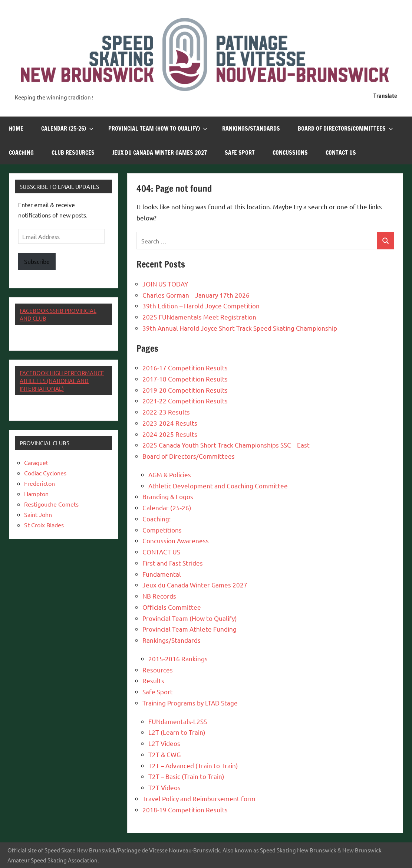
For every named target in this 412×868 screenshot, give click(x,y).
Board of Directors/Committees (345, 128)
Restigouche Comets (51, 504)
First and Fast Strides (173, 563)
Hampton (36, 494)
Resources (158, 670)
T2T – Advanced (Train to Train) (193, 765)
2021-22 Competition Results (185, 401)
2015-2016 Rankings (178, 659)
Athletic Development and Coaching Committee (218, 486)
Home (16, 128)
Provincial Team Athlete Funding (189, 629)
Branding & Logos (168, 496)
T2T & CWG (164, 754)
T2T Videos (164, 787)
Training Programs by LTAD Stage (190, 703)
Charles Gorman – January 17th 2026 (196, 295)
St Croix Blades (44, 525)
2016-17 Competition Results (185, 368)
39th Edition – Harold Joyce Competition (201, 306)
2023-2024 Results (170, 423)
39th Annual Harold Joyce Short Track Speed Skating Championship (240, 328)
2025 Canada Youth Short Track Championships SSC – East (226, 445)
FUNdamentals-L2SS (178, 721)
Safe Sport (240, 153)
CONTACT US (341, 153)
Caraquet (36, 462)
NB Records (159, 596)
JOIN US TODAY (165, 284)
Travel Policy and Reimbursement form (199, 798)
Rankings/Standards (251, 128)
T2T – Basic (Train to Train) (186, 776)
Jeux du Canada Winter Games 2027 (160, 153)
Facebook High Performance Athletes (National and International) (62, 381)
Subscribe (37, 261)
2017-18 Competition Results (185, 379)
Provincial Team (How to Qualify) (158, 128)
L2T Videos (164, 743)
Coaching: (156, 519)
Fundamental (162, 574)
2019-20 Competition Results (185, 390)
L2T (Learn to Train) (177, 732)
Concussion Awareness (176, 541)
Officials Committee (172, 607)
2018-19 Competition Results (185, 810)
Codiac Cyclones (45, 473)
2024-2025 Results (170, 434)
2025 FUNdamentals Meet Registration (199, 317)
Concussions (290, 153)
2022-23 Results (166, 412)
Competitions (162, 530)
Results (153, 680)
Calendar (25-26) (67, 128)
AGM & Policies (170, 474)
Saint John (38, 514)
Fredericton (39, 483)
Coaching (21, 153)
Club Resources (73, 153)
